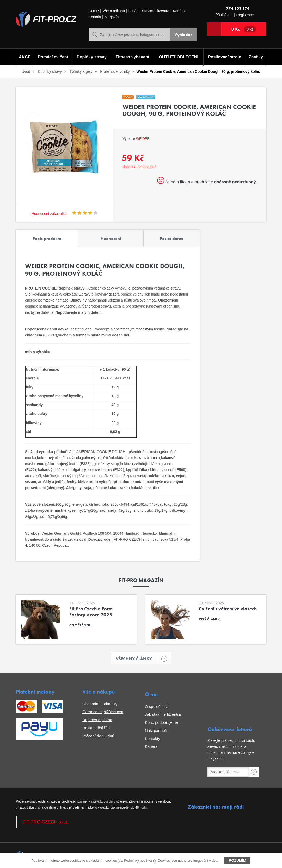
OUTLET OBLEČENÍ (179, 57)
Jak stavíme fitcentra (163, 714)
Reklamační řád (96, 728)
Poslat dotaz (171, 239)
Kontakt (95, 17)
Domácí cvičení (53, 57)
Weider (143, 139)
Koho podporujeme (161, 722)
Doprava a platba (97, 720)
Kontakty (152, 739)
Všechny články (136, 659)
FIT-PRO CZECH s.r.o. (45, 822)
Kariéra (179, 11)
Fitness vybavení (132, 57)
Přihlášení (223, 15)
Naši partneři (156, 730)
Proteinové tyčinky (115, 71)
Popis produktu (47, 239)
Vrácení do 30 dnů (98, 736)
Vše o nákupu (114, 11)
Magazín (112, 17)
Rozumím (237, 860)
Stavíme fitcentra (155, 11)
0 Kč (244, 29)
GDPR (94, 11)
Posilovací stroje (225, 57)
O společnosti (157, 706)
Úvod (26, 71)
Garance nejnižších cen (103, 712)
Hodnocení (111, 239)
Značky (256, 57)
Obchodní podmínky (100, 704)
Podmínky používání (139, 861)
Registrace (245, 15)
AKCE (25, 57)
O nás (133, 11)
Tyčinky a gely (81, 71)
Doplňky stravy (92, 57)
